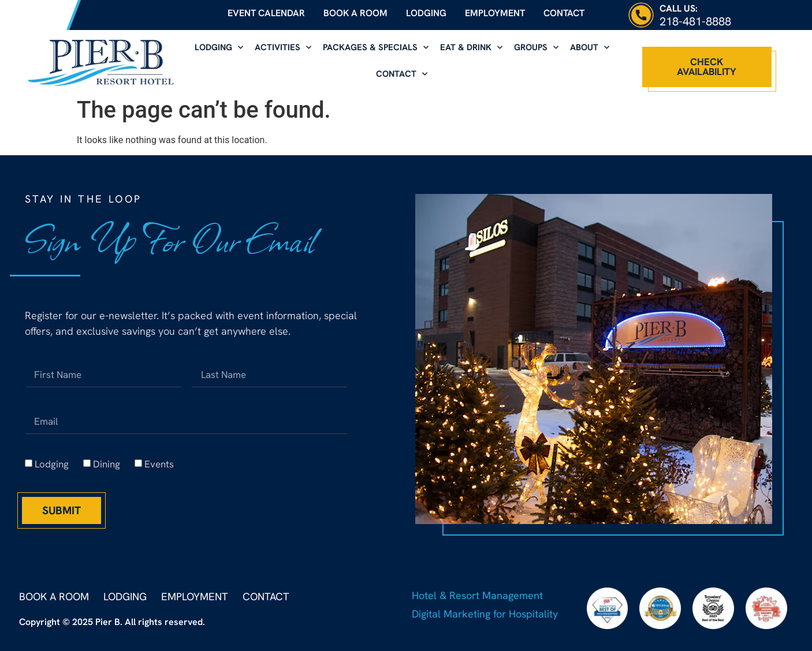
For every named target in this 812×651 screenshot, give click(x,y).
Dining (107, 464)
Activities (283, 48)
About (590, 48)
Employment (495, 13)
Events (159, 464)
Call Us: (679, 8)
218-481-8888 (695, 21)
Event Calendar (266, 13)
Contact (564, 13)
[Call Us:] (641, 15)
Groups (536, 48)
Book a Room (355, 13)
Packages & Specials (376, 48)
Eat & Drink (471, 48)
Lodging (426, 13)
